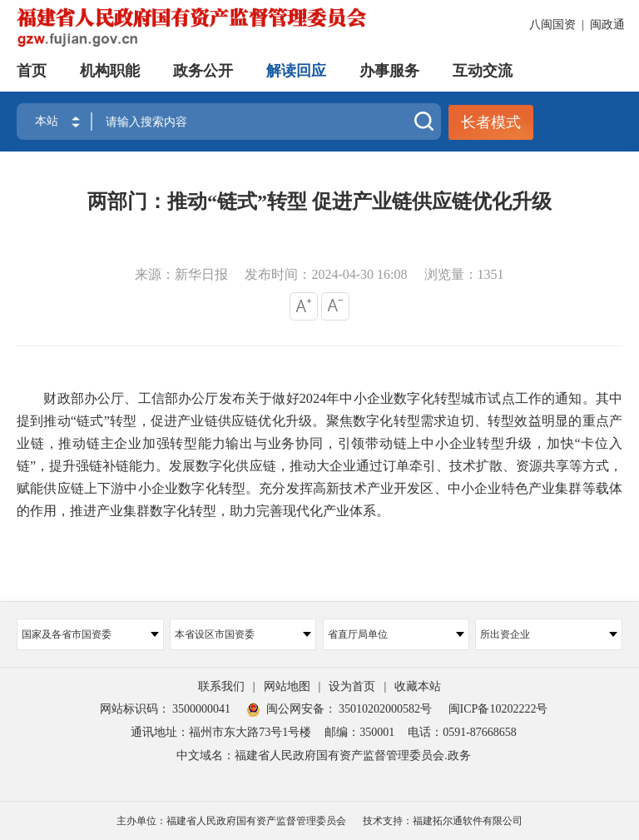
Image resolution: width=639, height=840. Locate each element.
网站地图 (287, 686)
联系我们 (221, 686)
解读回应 (296, 71)
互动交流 (483, 71)
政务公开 (203, 71)
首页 (32, 71)
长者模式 (491, 122)
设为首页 (352, 686)
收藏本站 (418, 686)
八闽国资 (552, 25)
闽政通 (607, 25)
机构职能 (110, 71)
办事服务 (389, 71)
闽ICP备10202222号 (498, 709)
